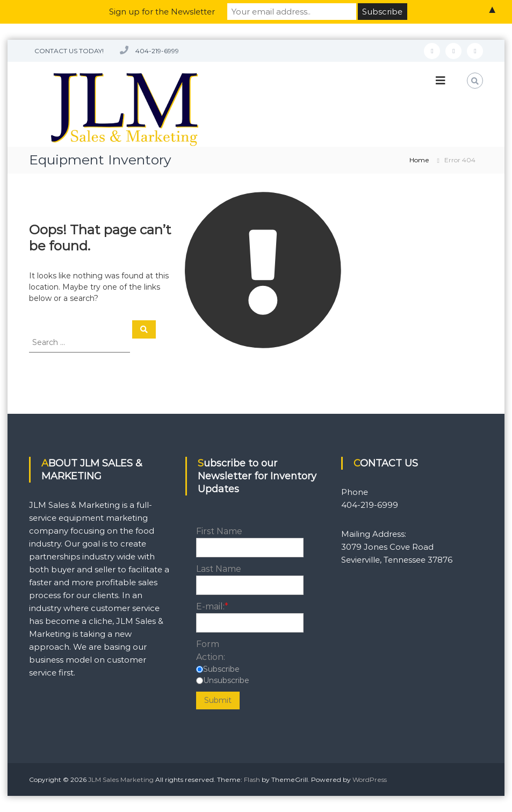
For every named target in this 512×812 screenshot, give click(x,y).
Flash (252, 779)
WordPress (370, 779)
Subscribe (221, 669)
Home (419, 160)
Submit (218, 700)
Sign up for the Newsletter (162, 12)
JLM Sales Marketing (121, 779)
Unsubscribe (226, 680)
